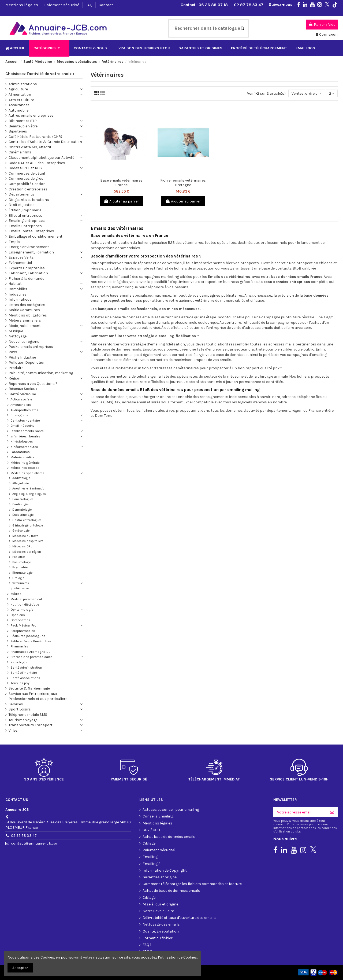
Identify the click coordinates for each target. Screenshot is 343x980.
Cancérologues (23, 499)
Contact (106, 5)
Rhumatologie (22, 573)
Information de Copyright (165, 870)
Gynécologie (21, 531)
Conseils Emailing (158, 816)
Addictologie (21, 478)
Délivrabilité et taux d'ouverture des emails (179, 918)
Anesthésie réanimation (29, 489)
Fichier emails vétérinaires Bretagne (183, 183)
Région (14, 378)
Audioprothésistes (24, 410)
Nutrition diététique (25, 604)
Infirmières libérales (25, 436)
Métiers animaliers (25, 320)
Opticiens (18, 615)
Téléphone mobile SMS (28, 715)
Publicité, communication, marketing (41, 373)
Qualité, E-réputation (161, 931)
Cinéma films (20, 152)
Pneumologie (22, 562)
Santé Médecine (22, 394)
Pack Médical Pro (23, 625)
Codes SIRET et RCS (25, 168)
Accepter (20, 968)
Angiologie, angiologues (29, 494)
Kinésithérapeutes (24, 447)
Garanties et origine (160, 877)
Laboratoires (20, 452)
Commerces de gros (26, 178)
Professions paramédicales (31, 657)
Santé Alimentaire (24, 673)
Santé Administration (26, 667)
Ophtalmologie (22, 609)
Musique (16, 331)
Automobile (18, 110)
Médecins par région (27, 552)
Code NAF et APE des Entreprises (37, 163)
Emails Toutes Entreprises (31, 231)
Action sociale (21, 399)
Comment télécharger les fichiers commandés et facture (192, 884)
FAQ (90, 5)
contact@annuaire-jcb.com (35, 843)
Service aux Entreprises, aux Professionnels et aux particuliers (38, 696)
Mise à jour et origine (160, 904)
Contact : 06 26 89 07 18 (205, 5)
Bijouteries (18, 131)
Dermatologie (22, 510)
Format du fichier (158, 938)
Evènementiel (20, 263)
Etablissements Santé (27, 431)
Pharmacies (19, 646)
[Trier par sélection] (307, 93)
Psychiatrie (20, 567)
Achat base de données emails (169, 837)
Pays (13, 352)
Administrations (23, 84)
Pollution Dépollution (27, 362)
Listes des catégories (27, 305)
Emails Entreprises (25, 226)
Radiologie (19, 662)
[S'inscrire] (332, 812)
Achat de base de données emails (171, 891)
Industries (18, 294)
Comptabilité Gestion (27, 184)
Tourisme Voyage (23, 720)
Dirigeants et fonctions (29, 200)
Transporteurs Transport (31, 725)
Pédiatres (19, 557)
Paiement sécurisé (62, 5)
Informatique (20, 299)
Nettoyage (18, 336)
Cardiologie (20, 504)
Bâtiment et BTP (23, 121)
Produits (16, 368)
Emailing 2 (152, 864)
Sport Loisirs (20, 709)
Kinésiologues (22, 441)
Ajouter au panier (121, 201)
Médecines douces (25, 468)
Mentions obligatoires (28, 315)
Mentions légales (22, 5)
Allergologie (20, 483)
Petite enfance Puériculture (31, 641)
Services (16, 704)
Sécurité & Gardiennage (29, 688)
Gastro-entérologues (27, 520)
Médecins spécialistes (27, 473)
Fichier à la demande (26, 279)
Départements (21, 194)
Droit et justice (21, 205)
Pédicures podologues (28, 636)
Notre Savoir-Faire (158, 911)
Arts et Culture (21, 100)
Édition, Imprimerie (25, 210)
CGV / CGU (151, 830)
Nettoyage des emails (161, 924)
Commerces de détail (27, 173)
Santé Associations (25, 678)
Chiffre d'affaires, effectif (30, 147)
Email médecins (23, 425)
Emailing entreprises (27, 221)
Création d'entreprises (28, 189)
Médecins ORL (22, 546)
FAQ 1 (147, 945)
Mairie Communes (24, 310)
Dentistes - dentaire (25, 420)
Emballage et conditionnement (36, 236)
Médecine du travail (26, 536)
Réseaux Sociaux (23, 389)
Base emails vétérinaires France (121, 183)
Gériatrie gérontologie (28, 526)
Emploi (15, 242)
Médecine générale (25, 463)
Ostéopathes (20, 620)
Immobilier (18, 289)
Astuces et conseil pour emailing (171, 810)
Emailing (150, 857)
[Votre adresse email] (300, 812)
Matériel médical (23, 457)
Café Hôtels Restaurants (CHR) (35, 137)
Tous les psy (20, 683)
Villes (13, 730)
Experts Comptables (27, 268)
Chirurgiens (19, 415)
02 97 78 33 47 (249, 5)
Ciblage (149, 843)
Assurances (19, 105)
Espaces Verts (21, 257)
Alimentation (20, 95)
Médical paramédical (26, 599)
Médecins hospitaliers (28, 541)
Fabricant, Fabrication (28, 273)
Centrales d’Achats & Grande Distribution (45, 142)
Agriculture (18, 89)
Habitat (15, 284)
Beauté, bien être (23, 126)
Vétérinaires (21, 583)
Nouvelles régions (24, 342)
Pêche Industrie (22, 357)
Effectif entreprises (25, 215)
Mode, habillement (25, 326)
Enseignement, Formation (31, 252)
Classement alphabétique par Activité (41, 158)
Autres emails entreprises (31, 115)
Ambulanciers (21, 405)
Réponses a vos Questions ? (33, 384)
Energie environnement (29, 247)
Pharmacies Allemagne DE (30, 652)
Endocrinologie (23, 515)
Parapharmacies (23, 631)
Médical (16, 594)
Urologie (18, 578)
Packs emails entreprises (31, 347)
